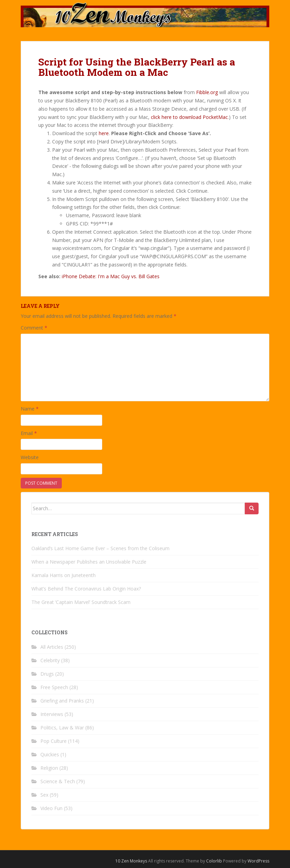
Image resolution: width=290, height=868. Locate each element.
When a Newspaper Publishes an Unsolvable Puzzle (89, 562)
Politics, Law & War (62, 728)
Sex (44, 795)
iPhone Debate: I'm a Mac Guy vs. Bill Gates (111, 276)
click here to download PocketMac (189, 117)
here (104, 133)
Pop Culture (54, 741)
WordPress (258, 861)
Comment (34, 328)
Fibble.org (207, 92)
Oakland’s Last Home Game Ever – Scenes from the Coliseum (100, 548)
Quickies (50, 754)
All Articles (52, 647)
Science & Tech (58, 781)
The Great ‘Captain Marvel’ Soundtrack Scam (81, 602)
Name (30, 409)
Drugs (47, 674)
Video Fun (51, 808)
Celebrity (50, 660)
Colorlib (214, 861)
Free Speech (54, 687)
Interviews (52, 714)
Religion (49, 768)
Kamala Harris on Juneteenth (64, 575)
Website (30, 457)
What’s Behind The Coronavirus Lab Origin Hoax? (86, 589)
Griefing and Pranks (62, 701)
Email (29, 433)
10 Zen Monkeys (131, 861)
